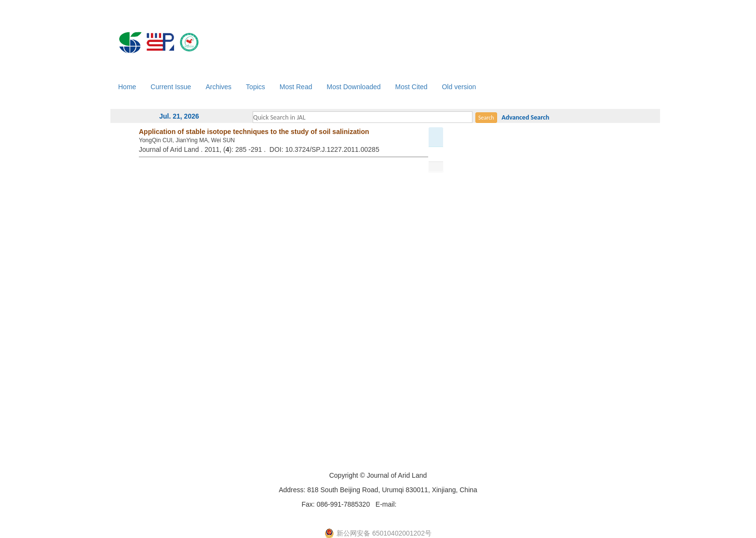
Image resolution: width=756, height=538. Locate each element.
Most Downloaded (353, 87)
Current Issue (171, 87)
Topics (256, 87)
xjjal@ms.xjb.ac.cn (426, 504)
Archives (218, 87)
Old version (459, 87)
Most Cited (412, 87)
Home (127, 87)
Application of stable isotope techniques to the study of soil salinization (254, 132)
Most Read (296, 87)
